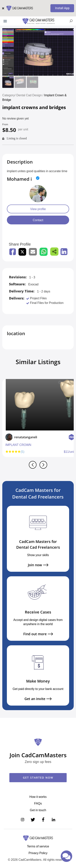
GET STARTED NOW (38, 778)
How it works (38, 797)
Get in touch (38, 810)
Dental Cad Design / (30, 95)
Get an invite (38, 699)
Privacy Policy (38, 853)
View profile (38, 209)
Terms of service (38, 846)
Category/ (9, 95)
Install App (62, 8)
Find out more (38, 634)
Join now (38, 565)
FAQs (38, 803)
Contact (38, 220)
